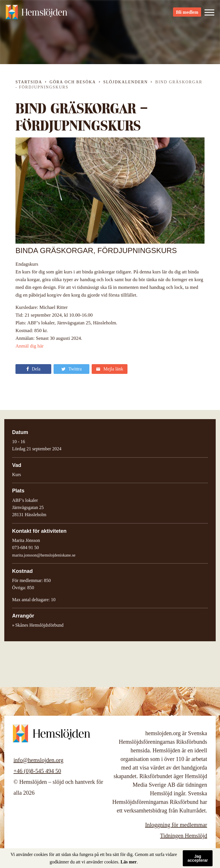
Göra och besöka (73, 82)
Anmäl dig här (30, 346)
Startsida (29, 82)
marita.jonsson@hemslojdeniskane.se (44, 555)
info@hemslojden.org (38, 760)
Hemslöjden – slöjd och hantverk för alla (37, 14)
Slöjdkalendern (126, 82)
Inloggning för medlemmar (176, 825)
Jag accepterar (198, 858)
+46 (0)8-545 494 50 (37, 771)
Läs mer (129, 862)
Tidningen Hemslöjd (184, 836)
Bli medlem (187, 14)
